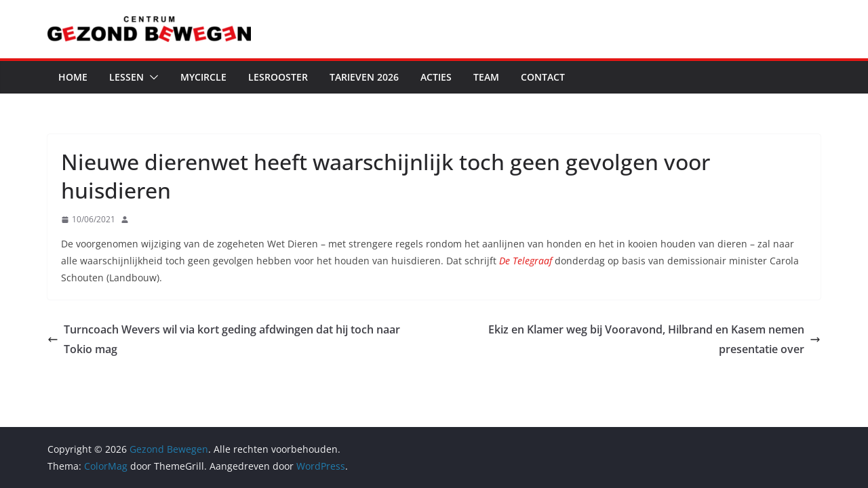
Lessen (126, 77)
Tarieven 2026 (364, 77)
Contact (543, 77)
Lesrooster (278, 77)
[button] (151, 77)
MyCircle (203, 77)
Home (73, 77)
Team (486, 77)
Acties (436, 77)
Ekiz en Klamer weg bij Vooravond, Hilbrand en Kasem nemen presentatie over (654, 339)
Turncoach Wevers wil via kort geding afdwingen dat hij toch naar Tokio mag (224, 339)
